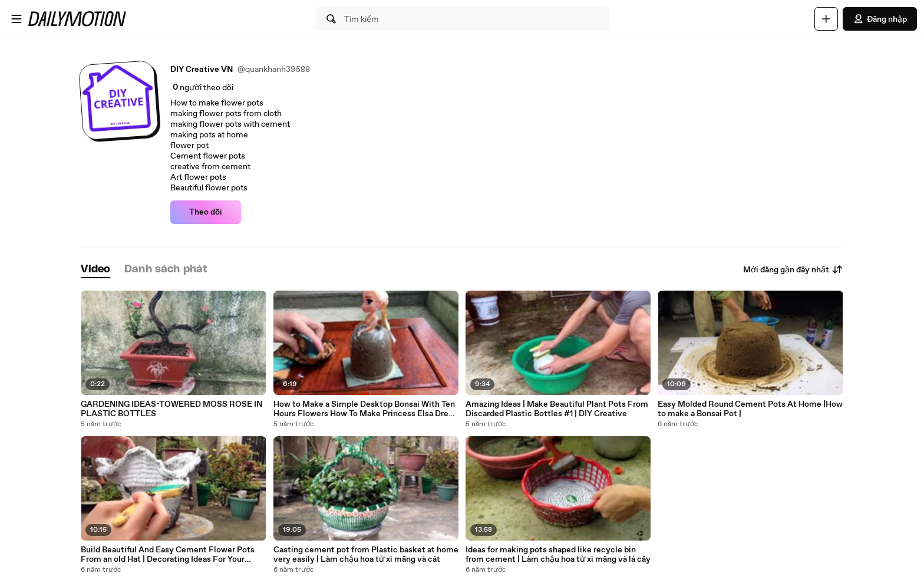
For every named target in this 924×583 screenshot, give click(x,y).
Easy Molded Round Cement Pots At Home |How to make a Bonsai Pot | (750, 409)
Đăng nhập (880, 19)
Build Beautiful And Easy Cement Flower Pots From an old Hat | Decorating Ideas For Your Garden (168, 555)
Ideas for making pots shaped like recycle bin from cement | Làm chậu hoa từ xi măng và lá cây (558, 555)
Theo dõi (206, 212)
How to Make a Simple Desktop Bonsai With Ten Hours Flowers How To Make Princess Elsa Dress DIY (365, 409)
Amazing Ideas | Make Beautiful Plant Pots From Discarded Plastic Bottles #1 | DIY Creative (557, 409)
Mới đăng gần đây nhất (793, 269)
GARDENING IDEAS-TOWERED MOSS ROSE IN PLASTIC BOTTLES (171, 409)
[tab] (95, 270)
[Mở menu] (16, 19)
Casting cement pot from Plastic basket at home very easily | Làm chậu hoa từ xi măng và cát (366, 555)
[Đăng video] (826, 19)
